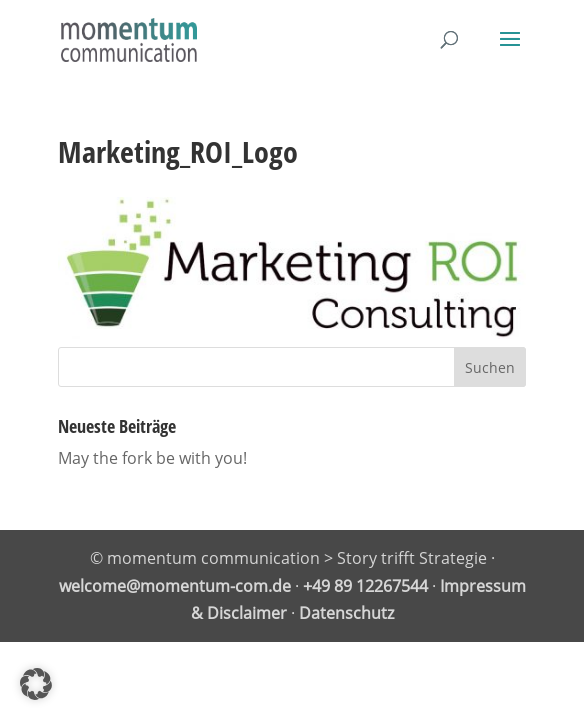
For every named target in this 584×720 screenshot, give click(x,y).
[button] (36, 684)
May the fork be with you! (152, 458)
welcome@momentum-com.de (175, 586)
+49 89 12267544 (365, 586)
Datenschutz (346, 613)
